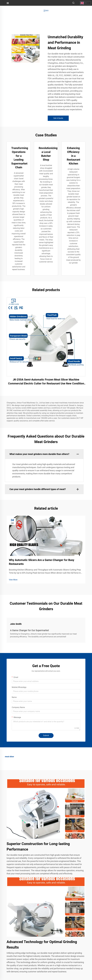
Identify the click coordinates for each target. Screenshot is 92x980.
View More (13, 580)
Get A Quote (58, 118)
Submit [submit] (46, 735)
